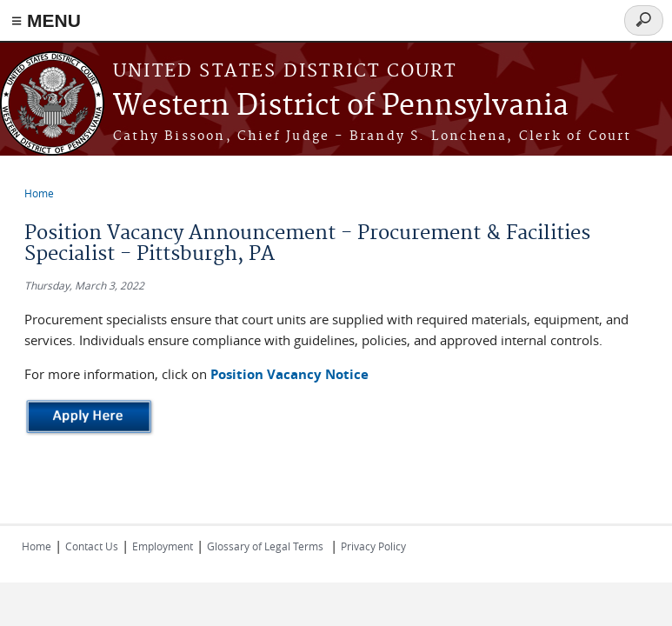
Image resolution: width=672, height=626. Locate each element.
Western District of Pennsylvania (341, 107)
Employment (163, 546)
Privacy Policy (373, 546)
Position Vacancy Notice (289, 374)
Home (39, 193)
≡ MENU (46, 20)
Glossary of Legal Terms (265, 546)
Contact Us (92, 546)
